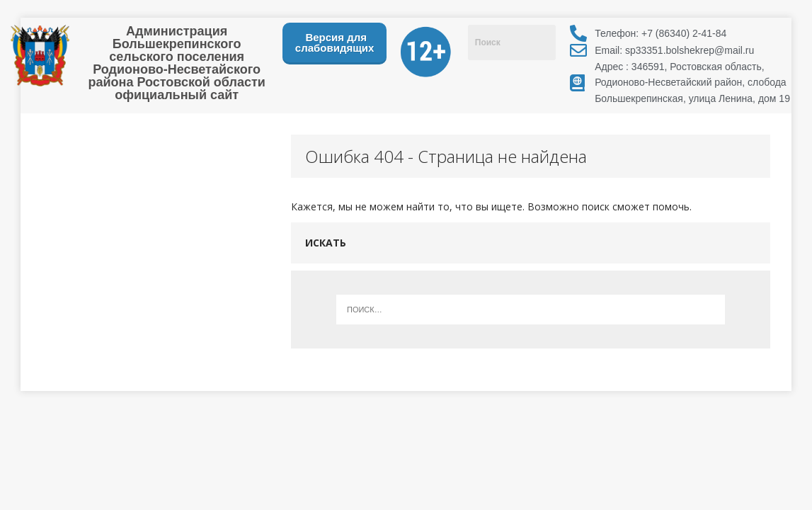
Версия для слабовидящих (335, 42)
